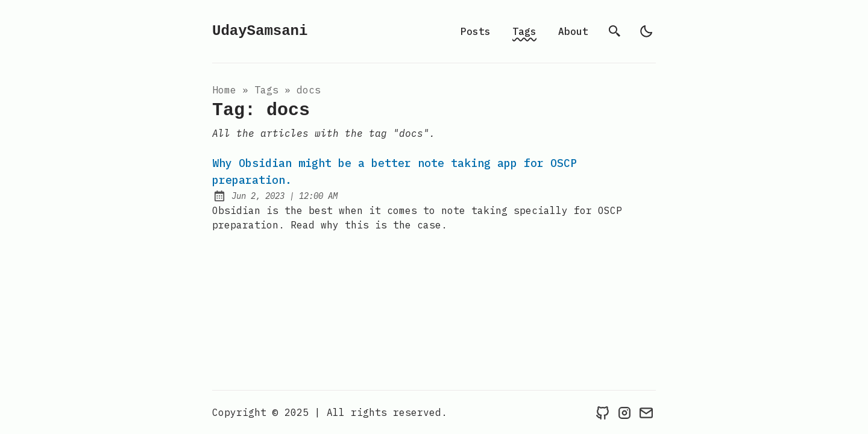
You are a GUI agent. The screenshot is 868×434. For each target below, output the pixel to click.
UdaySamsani (260, 31)
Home (224, 90)
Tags (524, 31)
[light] (646, 31)
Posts (476, 31)
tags (266, 90)
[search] (615, 31)
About (573, 31)
